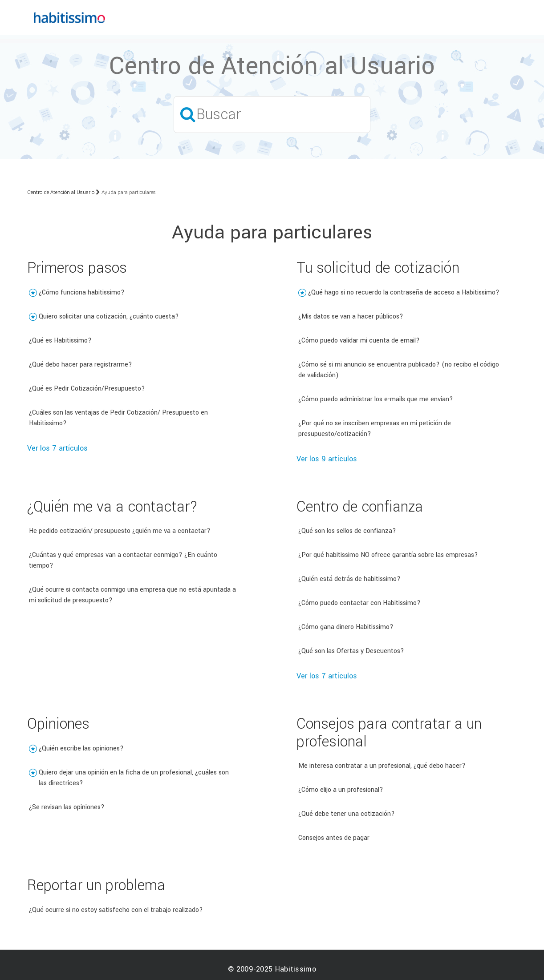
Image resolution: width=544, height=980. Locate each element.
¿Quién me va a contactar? (112, 507)
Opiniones (58, 724)
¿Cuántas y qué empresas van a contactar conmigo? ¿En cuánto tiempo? (123, 560)
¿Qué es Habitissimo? (60, 341)
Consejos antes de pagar (334, 838)
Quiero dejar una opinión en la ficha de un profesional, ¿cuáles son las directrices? (134, 778)
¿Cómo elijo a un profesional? (341, 790)
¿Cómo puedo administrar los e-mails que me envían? (376, 399)
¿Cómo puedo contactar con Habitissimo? (359, 603)
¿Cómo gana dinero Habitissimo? (346, 627)
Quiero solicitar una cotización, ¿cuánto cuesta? (109, 317)
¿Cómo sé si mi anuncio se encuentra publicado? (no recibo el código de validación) (399, 370)
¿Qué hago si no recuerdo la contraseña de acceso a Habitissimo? (404, 292)
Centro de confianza (360, 507)
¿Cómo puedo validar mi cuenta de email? (359, 341)
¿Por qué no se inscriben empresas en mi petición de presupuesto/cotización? (375, 429)
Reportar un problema (96, 885)
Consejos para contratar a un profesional (389, 733)
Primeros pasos (77, 268)
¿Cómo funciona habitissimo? (82, 292)
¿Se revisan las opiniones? (67, 807)
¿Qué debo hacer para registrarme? (81, 365)
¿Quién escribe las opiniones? (81, 748)
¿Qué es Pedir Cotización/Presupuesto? (87, 389)
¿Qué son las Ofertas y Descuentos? (351, 651)
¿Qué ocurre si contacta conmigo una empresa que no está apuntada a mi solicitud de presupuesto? (132, 595)
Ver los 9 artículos (327, 459)
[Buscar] (272, 115)
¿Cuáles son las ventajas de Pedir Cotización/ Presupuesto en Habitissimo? (118, 418)
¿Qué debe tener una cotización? (347, 814)
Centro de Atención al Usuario (61, 192)
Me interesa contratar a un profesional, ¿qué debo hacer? (382, 766)
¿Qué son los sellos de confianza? (347, 531)
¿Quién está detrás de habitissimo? (349, 579)
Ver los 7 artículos (57, 448)
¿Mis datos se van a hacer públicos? (351, 317)
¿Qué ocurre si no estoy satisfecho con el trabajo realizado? (116, 910)
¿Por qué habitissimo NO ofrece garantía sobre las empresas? (388, 555)
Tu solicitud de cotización (378, 268)
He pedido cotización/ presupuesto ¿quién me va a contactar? (120, 531)
